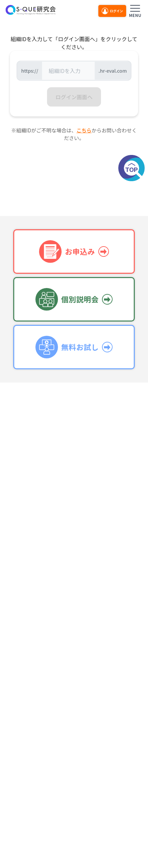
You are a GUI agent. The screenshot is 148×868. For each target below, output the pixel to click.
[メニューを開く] (135, 10)
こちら (84, 130)
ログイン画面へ (74, 97)
